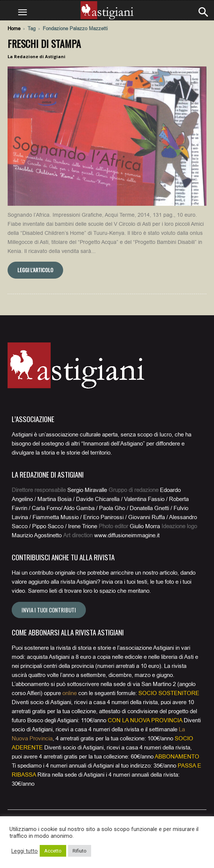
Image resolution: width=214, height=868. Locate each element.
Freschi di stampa (44, 44)
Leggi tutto (25, 851)
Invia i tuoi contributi (49, 610)
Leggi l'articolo (35, 270)
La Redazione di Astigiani (36, 56)
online (70, 693)
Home (14, 29)
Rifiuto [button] (80, 851)
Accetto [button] (53, 851)
